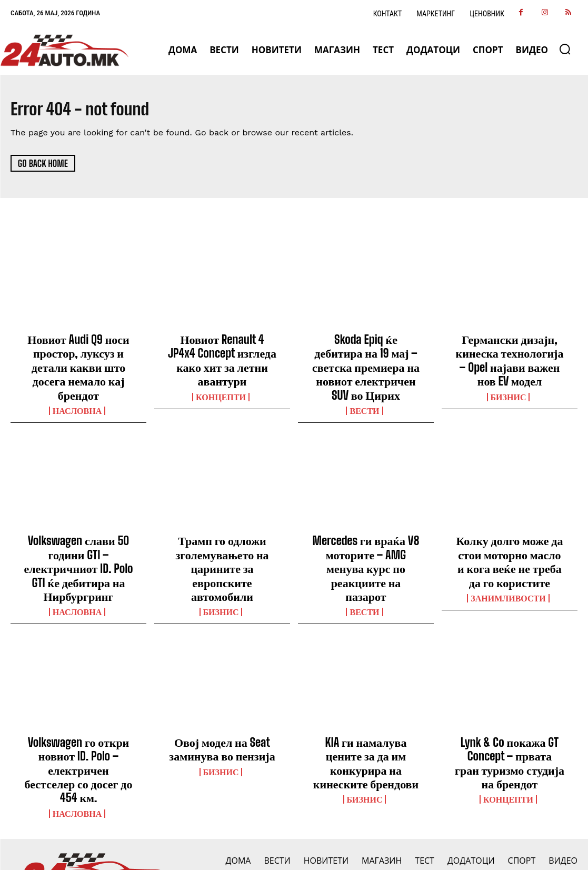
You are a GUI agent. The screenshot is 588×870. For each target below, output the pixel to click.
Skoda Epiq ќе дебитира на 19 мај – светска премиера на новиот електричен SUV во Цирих (366, 357)
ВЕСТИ (364, 388)
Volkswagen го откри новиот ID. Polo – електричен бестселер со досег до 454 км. (78, 723)
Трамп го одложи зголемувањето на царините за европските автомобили (222, 534)
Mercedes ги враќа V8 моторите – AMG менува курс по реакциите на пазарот (366, 534)
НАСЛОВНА (77, 388)
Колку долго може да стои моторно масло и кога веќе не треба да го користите (510, 534)
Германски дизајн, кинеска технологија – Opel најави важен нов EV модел (509, 357)
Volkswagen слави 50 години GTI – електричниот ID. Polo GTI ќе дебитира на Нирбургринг (78, 539)
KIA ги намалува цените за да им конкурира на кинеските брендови (366, 717)
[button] (565, 49)
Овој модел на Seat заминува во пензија (222, 711)
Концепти (221, 377)
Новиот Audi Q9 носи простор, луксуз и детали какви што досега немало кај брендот (78, 357)
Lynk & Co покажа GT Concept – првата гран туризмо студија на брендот (510, 723)
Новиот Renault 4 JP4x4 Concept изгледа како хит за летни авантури (222, 351)
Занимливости (508, 566)
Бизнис (509, 388)
